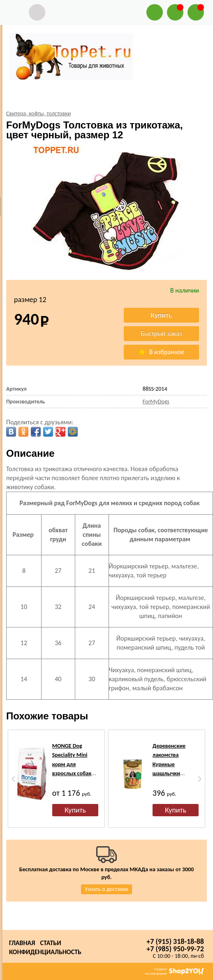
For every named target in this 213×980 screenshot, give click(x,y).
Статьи (50, 943)
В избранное (161, 352)
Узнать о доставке (106, 889)
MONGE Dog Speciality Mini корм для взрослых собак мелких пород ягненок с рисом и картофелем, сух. (75, 773)
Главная (22, 943)
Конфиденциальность (45, 952)
